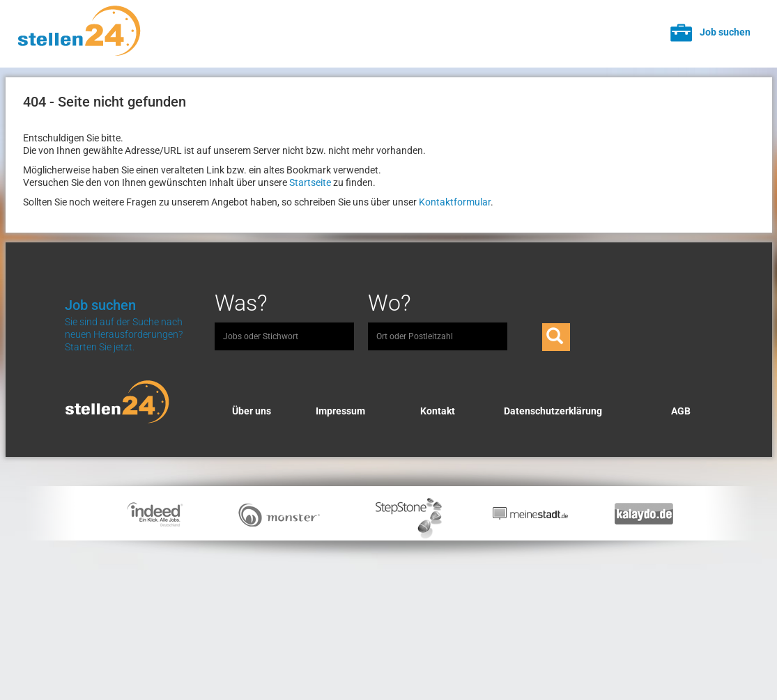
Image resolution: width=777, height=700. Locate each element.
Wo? (390, 303)
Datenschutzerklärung (553, 411)
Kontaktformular (455, 202)
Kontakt (438, 411)
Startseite (310, 182)
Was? (241, 303)
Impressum (340, 411)
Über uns (252, 411)
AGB (681, 411)
